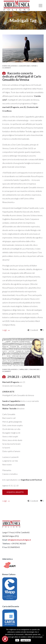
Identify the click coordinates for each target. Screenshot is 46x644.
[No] (43, 635)
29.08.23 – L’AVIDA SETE (24, 377)
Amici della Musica (11, 66)
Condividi (34, 330)
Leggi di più (26, 640)
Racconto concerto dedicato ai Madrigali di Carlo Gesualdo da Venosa (22, 76)
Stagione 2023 (34, 369)
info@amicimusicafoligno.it (19, 540)
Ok (17, 640)
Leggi (6, 330)
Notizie (34, 66)
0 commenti (7, 68)
